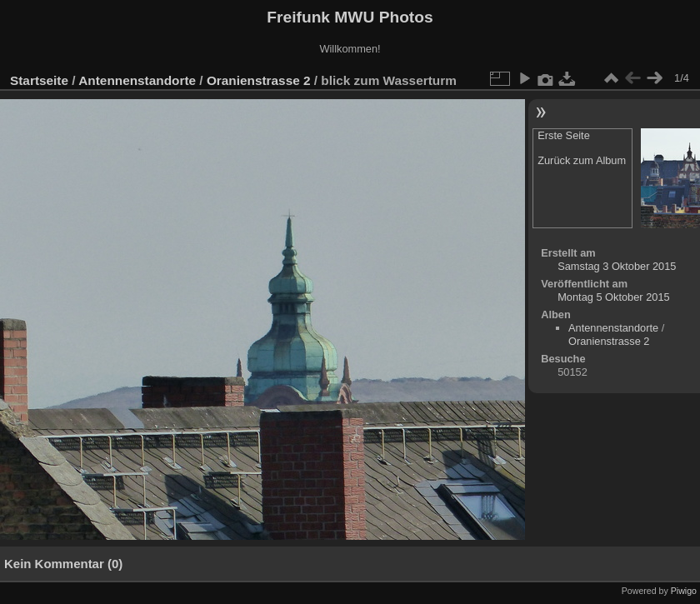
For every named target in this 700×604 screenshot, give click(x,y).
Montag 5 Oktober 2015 (613, 297)
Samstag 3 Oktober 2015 (617, 266)
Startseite (39, 80)
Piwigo (684, 591)
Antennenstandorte (137, 80)
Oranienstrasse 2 (259, 80)
